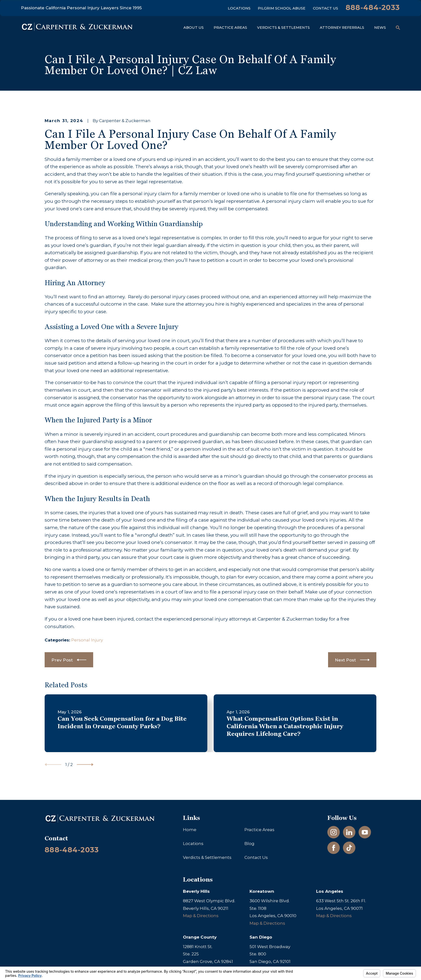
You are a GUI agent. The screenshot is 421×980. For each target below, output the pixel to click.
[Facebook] (334, 848)
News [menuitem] (380, 28)
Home (190, 830)
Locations (239, 8)
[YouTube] (365, 832)
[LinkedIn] (349, 832)
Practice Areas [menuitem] (230, 28)
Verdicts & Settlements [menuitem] (283, 28)
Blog (249, 844)
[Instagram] (334, 832)
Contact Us (326, 8)
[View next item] (85, 765)
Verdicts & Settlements (207, 857)
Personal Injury (87, 640)
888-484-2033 (373, 7)
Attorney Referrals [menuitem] (342, 28)
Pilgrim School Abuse (282, 8)
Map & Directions (201, 916)
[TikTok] (349, 848)
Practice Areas (259, 830)
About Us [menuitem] (194, 28)
